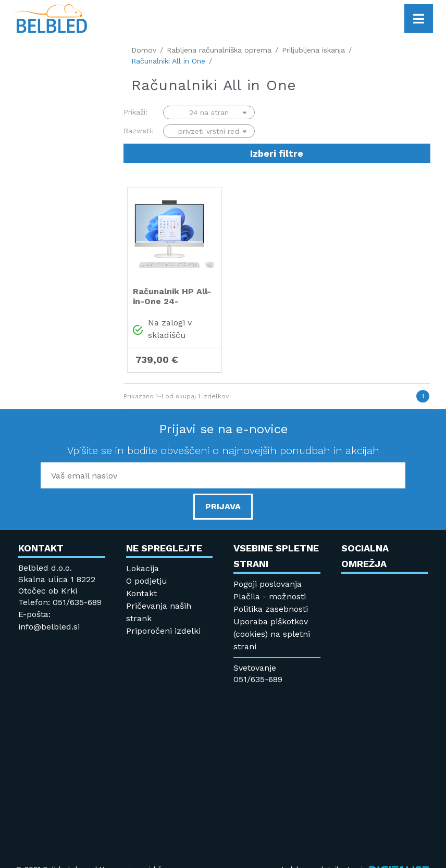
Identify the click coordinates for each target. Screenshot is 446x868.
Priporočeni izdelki (163, 631)
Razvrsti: (138, 131)
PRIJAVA (223, 506)
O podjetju (147, 581)
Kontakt (141, 593)
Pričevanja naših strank (159, 612)
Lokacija (143, 568)
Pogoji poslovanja (268, 584)
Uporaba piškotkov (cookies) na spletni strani (272, 634)
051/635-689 (258, 679)
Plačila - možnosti (270, 596)
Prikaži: (135, 112)
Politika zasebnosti (271, 609)
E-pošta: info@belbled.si (49, 620)
